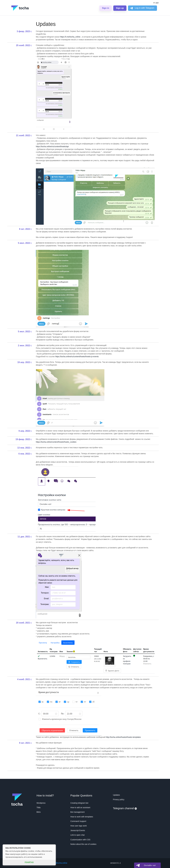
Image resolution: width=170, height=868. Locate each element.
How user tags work (79, 826)
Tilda (39, 807)
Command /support (78, 821)
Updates (116, 795)
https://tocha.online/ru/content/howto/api (52, 146)
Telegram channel (125, 808)
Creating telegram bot (79, 803)
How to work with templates (82, 817)
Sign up (120, 8)
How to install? (45, 796)
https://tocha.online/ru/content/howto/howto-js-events (77, 357)
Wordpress (41, 803)
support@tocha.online (58, 863)
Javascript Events (78, 830)
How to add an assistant (80, 807)
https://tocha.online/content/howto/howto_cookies (56, 442)
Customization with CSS (80, 840)
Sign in (106, 8)
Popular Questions (81, 796)
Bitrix (39, 812)
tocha (20, 8)
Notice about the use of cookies (83, 844)
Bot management (77, 812)
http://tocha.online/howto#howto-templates (123, 737)
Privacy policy (119, 799)
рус (157, 3)
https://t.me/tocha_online (70, 37)
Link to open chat (77, 835)
